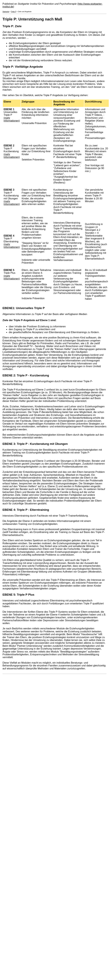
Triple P (13, 12)
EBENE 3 (9, 444)
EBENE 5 (9, 595)
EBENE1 (8, 308)
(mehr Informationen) (12, 119)
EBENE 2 (9, 375)
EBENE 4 (9, 510)
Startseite (6, 12)
